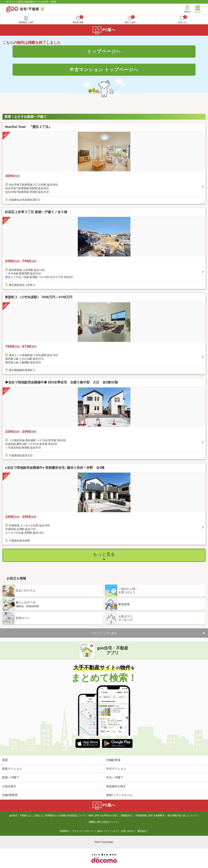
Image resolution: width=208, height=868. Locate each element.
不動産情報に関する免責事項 (150, 815)
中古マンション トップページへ (104, 70)
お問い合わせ (127, 831)
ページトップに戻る (104, 633)
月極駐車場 (113, 760)
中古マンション (116, 769)
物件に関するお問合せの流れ (103, 815)
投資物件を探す (116, 786)
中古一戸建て (115, 777)
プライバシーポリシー (83, 831)
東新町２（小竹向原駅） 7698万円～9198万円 (39, 297)
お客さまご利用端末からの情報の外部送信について (60, 815)
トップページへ (104, 51)
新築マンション (12, 769)
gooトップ (102, 831)
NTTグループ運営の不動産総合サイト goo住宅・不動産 (31, 2)
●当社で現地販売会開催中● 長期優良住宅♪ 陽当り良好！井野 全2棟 (55, 468)
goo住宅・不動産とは (20, 815)
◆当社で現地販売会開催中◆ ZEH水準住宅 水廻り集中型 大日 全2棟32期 (61, 382)
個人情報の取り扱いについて (182, 815)
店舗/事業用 (10, 795)
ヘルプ (114, 831)
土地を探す (9, 786)
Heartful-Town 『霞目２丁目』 (28, 127)
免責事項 (64, 831)
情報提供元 (126, 815)
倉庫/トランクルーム (119, 795)
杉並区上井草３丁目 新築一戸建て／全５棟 (36, 212)
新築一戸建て (11, 777)
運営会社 (142, 831)
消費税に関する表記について (103, 822)
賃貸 (5, 760)
